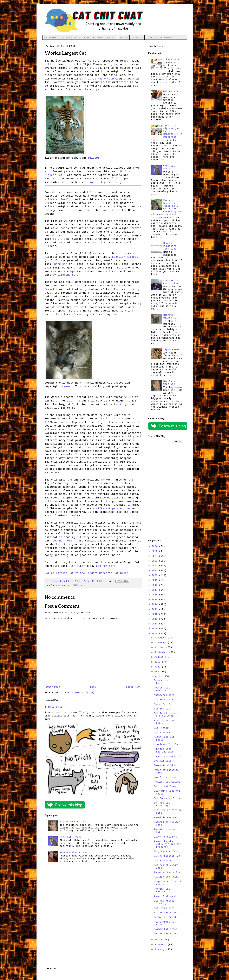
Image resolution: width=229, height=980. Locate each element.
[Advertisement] (165, 491)
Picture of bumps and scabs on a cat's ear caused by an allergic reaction (166, 207)
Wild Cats (124, 37)
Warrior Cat (162, 709)
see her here (62, 541)
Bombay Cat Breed (166, 929)
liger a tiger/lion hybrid (108, 182)
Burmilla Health (165, 818)
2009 (155, 629)
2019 (155, 580)
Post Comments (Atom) (80, 693)
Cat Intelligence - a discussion (167, 715)
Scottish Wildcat (125, 257)
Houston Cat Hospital (162, 689)
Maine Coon (106, 79)
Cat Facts (66, 37)
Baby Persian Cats (166, 852)
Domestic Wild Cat (166, 765)
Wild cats (79, 585)
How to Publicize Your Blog (170, 246)
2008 (155, 634)
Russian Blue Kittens (74, 853)
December (161, 638)
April (159, 677)
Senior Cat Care (165, 786)
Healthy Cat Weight (167, 782)
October (160, 647)
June (158, 667)
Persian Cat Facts (166, 877)
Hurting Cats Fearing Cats (164, 751)
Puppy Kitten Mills (167, 873)
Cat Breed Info (164, 908)
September (162, 652)
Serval (50, 289)
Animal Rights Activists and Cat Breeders (167, 844)
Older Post (133, 687)
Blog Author (98, 37)
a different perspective (111, 509)
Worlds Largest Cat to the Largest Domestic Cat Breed (86, 573)
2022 (155, 566)
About (87, 37)
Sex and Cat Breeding (162, 804)
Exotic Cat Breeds (166, 913)
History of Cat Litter (164, 722)
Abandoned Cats (164, 695)
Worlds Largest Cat (167, 856)
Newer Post (53, 687)
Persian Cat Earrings (162, 890)
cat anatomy (64, 585)
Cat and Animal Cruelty (164, 902)
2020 (155, 575)
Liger (97, 90)
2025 (155, 551)
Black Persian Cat (166, 837)
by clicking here (66, 275)
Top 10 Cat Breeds (166, 934)
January (160, 950)
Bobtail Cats (163, 761)
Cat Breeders (163, 861)
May (157, 672)
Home (93, 687)
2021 (155, 571)
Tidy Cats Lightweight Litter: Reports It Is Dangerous (173, 131)
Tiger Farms (171, 350)
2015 (155, 600)
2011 (155, 619)
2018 (155, 585)
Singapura (121, 235)
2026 (155, 546)
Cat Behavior (137, 37)
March (159, 940)
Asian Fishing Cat (166, 896)
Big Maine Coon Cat (73, 822)
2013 (155, 609)
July (158, 662)
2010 (155, 624)
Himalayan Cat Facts (168, 744)
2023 (155, 561)
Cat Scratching (164, 700)
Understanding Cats (167, 756)
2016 (155, 595)
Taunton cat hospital (162, 682)
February (161, 945)
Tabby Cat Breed (165, 917)
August (160, 657)
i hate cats (54, 707)
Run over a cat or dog (171, 282)
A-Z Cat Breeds (51, 37)
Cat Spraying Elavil (168, 798)
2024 (155, 556)
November (161, 643)
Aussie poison (166, 37)
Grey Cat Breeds (71, 837)
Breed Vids (151, 37)
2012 (155, 614)
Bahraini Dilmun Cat (171, 317)
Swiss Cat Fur (163, 704)
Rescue (77, 37)
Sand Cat (61, 264)
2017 (155, 590)
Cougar (125, 404)
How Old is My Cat (166, 777)
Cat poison (171, 91)
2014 (155, 604)
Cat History (162, 728)
